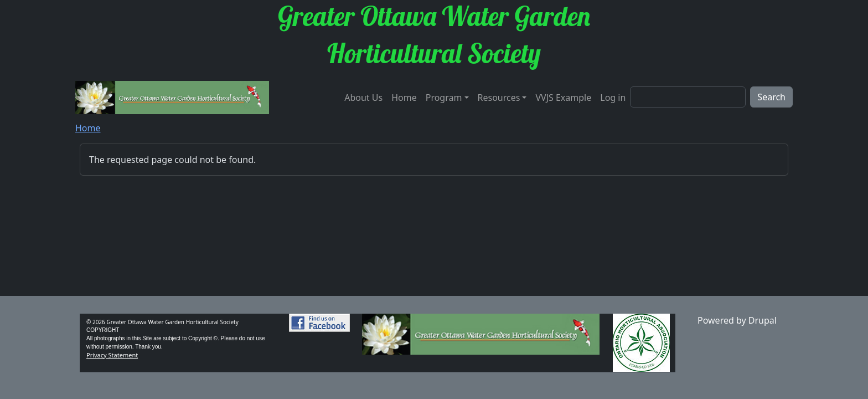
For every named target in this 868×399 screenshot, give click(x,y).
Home (404, 98)
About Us (363, 98)
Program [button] (444, 98)
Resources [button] (499, 98)
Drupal (763, 320)
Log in (613, 98)
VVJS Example (563, 98)
